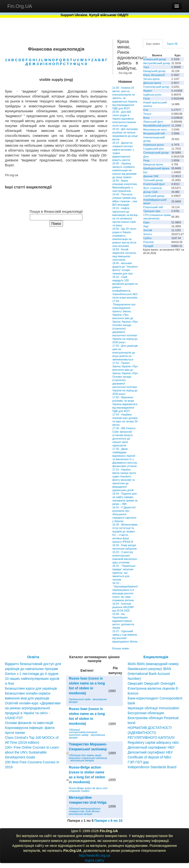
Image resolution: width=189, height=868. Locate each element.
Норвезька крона (153, 145)
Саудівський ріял (153, 149)
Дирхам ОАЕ (151, 176)
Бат (145, 172)
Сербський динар (154, 196)
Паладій (148, 246)
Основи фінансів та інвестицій (29, 723)
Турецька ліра (152, 211)
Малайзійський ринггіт (157, 126)
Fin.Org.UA (20, 6)
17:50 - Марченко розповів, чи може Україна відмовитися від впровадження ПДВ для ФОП (125, 404)
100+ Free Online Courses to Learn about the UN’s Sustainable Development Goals (32, 752)
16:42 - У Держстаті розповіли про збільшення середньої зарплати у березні (124, 514)
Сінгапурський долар (156, 153)
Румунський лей (153, 207)
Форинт (148, 91)
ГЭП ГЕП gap (138, 762)
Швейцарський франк (156, 168)
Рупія (146, 99)
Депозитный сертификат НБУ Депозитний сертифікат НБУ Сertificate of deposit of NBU (151, 752)
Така (146, 67)
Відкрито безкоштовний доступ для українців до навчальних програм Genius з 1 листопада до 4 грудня (33, 669)
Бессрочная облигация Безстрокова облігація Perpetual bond (153, 718)
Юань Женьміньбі (154, 75)
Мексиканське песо (155, 129)
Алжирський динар (155, 59)
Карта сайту (94, 860)
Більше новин (121, 648)
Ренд (146, 160)
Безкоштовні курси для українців (31, 688)
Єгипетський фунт (154, 184)
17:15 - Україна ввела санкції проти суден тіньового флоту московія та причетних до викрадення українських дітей (124, 480)
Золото (148, 234)
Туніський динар (153, 180)
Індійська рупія (152, 95)
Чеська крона (151, 79)
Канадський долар (154, 71)
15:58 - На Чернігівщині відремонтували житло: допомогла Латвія (123, 621)
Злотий (148, 230)
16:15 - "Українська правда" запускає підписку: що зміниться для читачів (124, 573)
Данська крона (152, 83)
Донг (146, 157)
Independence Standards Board (152, 767)
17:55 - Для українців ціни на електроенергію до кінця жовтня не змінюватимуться (125, 353)
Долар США (150, 192)
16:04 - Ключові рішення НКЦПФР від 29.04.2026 (123, 607)
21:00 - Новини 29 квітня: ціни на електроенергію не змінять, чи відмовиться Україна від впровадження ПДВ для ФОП (125, 98)
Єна (146, 110)
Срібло (147, 238)
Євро (146, 222)
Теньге (147, 114)
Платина (148, 242)
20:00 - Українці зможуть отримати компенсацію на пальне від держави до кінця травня (124, 170)
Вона (146, 118)
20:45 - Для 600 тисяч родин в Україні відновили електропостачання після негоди (124, 119)
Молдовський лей (154, 133)
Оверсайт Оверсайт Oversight (151, 683)
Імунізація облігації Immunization (154, 708)
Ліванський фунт (153, 122)
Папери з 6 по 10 (108, 821)
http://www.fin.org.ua (95, 855)
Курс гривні (153, 44)
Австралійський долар (157, 63)
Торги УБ (172, 44)
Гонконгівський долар (156, 87)
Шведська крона (153, 164)
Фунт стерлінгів (152, 188)
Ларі (146, 226)
